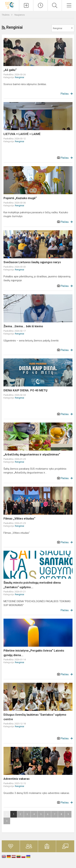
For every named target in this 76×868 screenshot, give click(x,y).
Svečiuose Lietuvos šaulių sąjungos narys (32, 262)
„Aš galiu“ (10, 70)
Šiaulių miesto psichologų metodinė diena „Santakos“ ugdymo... (32, 585)
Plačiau (65, 94)
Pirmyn (7, 821)
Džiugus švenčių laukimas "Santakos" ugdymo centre (35, 717)
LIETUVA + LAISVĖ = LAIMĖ (22, 134)
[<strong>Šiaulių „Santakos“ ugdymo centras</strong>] (10, 5)
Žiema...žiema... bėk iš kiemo (23, 326)
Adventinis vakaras (17, 779)
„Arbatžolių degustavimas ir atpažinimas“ (32, 454)
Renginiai (19, 77)
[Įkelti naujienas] (26, 5)
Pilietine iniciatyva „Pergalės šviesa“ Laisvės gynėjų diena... (34, 653)
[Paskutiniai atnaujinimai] (40, 5)
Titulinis (6, 15)
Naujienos (20, 15)
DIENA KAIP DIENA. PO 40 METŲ (25, 390)
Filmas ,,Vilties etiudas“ (19, 518)
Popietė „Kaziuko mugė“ (20, 198)
